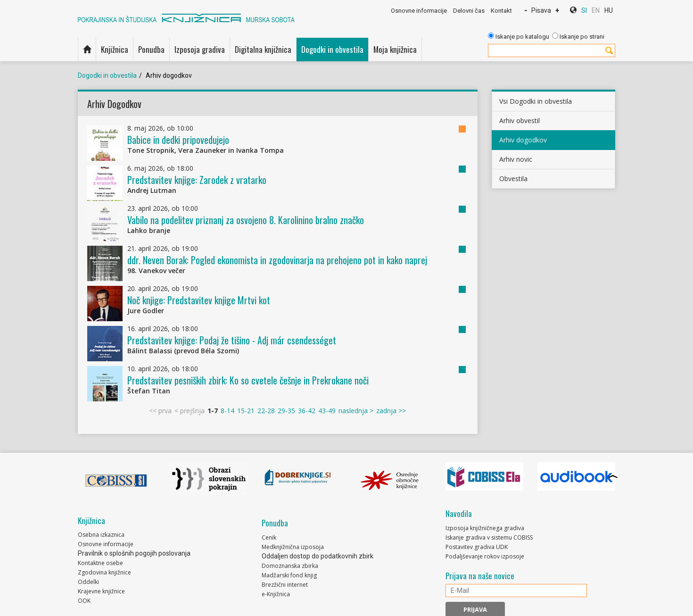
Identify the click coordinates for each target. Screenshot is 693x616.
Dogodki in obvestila (332, 49)
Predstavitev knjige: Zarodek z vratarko (197, 180)
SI (584, 10)
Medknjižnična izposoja (293, 547)
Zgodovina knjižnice (104, 572)
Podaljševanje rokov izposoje (485, 556)
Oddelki (88, 582)
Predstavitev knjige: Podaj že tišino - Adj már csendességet (232, 340)
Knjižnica (115, 49)
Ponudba (151, 49)
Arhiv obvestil (520, 121)
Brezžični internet (285, 585)
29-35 (286, 411)
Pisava (541, 10)
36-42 (307, 411)
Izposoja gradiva (200, 49)
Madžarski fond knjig (289, 575)
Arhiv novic (516, 159)
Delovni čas (469, 11)
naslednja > (356, 411)
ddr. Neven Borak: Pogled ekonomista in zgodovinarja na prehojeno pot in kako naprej (277, 260)
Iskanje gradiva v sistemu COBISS (489, 537)
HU (609, 10)
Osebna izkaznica (101, 535)
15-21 (246, 411)
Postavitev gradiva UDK (477, 547)
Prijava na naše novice (480, 576)
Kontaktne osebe (100, 563)
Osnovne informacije (419, 11)
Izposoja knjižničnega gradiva (485, 528)
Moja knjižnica (395, 49)
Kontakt (501, 11)
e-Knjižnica (276, 594)
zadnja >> (391, 411)
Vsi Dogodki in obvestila (536, 101)
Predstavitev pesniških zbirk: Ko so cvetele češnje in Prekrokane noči (248, 380)
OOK (84, 601)
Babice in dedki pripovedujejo (178, 140)
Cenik (269, 537)
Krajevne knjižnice (101, 591)
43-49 (327, 411)
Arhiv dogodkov (523, 140)
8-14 (227, 411)
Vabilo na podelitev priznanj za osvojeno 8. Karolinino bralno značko (246, 220)
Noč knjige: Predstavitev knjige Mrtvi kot (199, 300)
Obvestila (513, 179)
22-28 (266, 411)
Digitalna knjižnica (263, 49)
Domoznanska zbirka (290, 566)
